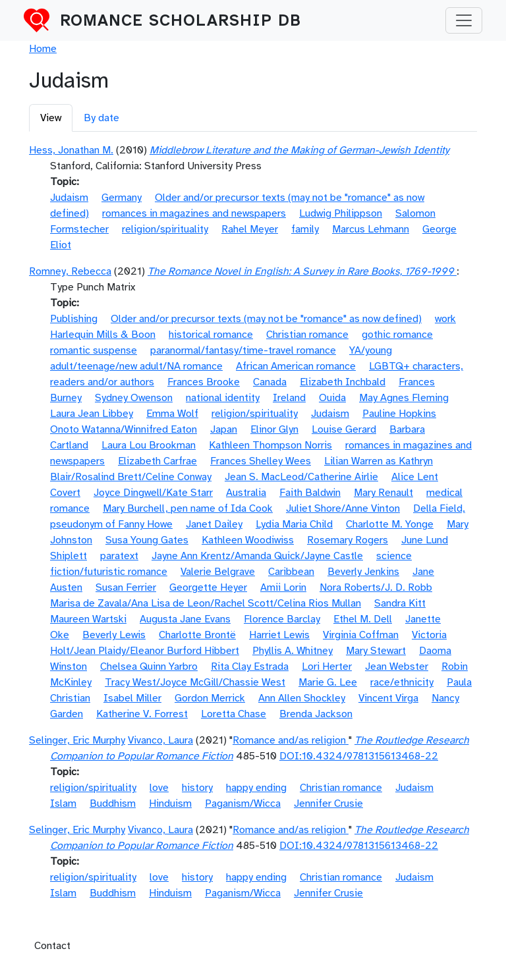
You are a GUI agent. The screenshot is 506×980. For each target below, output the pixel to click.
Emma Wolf (172, 414)
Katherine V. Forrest (142, 714)
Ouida (332, 398)
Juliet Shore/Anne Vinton (343, 508)
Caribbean (291, 572)
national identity (223, 398)
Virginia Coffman (361, 635)
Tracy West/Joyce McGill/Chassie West (195, 682)
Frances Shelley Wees (261, 461)
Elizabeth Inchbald (343, 382)
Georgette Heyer (208, 587)
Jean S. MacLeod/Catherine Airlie (301, 477)
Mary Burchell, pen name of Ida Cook (188, 508)
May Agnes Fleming (404, 398)
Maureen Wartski (88, 619)
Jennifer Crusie (328, 803)
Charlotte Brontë (197, 635)
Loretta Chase (234, 714)
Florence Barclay (282, 619)
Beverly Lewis (114, 635)
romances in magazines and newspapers (194, 213)
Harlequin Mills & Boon (103, 335)
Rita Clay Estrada (250, 667)
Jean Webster (397, 667)
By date (101, 118)
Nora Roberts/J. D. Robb (376, 587)
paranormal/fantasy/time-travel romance (243, 350)
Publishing (74, 319)
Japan (224, 429)
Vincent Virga (388, 698)
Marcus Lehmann (371, 229)
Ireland (289, 398)
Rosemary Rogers (348, 540)
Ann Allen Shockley (302, 698)
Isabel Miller (132, 698)
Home (43, 49)
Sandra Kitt (400, 603)
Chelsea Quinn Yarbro (149, 667)
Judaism (69, 198)
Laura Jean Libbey (92, 414)
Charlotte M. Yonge (390, 524)
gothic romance (397, 335)
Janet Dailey (214, 524)
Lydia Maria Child (294, 524)
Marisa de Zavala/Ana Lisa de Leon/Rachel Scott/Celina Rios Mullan (206, 603)
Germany (122, 198)
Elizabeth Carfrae (157, 461)
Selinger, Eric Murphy (77, 740)
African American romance (296, 366)
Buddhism (113, 803)
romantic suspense (94, 350)
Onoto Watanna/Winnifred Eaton (124, 429)
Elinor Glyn (274, 429)
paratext (119, 556)
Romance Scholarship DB (181, 20)
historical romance (211, 335)
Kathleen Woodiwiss (248, 540)
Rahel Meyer (250, 229)
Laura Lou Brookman (149, 445)
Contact (52, 946)
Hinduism (170, 803)
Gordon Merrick (210, 698)
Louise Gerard (344, 429)
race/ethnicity (402, 682)
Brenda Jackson (316, 714)
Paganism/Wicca (243, 803)
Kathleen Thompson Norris (270, 445)
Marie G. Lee (328, 682)
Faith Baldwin (310, 493)
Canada (270, 382)
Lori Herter (327, 667)
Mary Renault (383, 493)
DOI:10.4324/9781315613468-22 (359, 756)
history (197, 788)
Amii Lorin (283, 587)
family (305, 229)
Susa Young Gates (147, 540)
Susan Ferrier (126, 587)
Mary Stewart (376, 651)
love (159, 788)
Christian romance (307, 335)
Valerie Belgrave (218, 572)
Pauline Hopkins (399, 414)
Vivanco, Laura (160, 740)
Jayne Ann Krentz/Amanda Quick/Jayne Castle (257, 556)
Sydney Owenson (134, 398)
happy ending (256, 788)
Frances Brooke (204, 382)
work (445, 319)
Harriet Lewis (279, 635)
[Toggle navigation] (464, 20)
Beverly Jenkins (363, 572)
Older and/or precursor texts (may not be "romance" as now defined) (266, 319)
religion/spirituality (165, 229)
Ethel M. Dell (363, 619)
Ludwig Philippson (341, 213)
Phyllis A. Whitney (293, 651)
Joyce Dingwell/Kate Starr (153, 493)
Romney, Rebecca (70, 271)
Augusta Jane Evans (185, 619)
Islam (63, 803)
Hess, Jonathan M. (71, 150)
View (51, 118)
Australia (246, 493)
